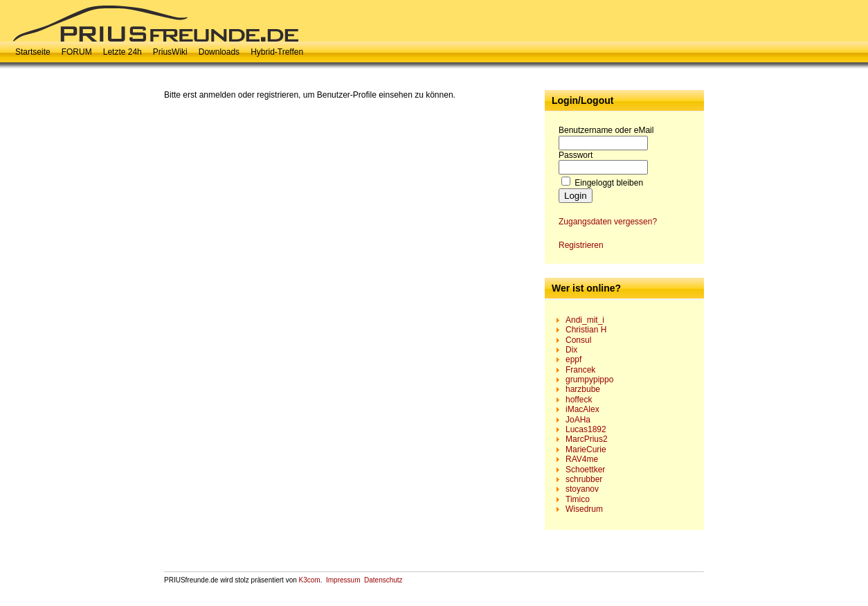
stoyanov (582, 489)
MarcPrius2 (587, 439)
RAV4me (582, 459)
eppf (573, 359)
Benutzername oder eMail (606, 130)
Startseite (33, 52)
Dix (571, 350)
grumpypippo (589, 380)
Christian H (586, 330)
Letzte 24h (123, 52)
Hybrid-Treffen (277, 52)
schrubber (584, 479)
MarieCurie (586, 449)
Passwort (576, 155)
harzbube (583, 389)
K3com (310, 580)
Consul (578, 340)
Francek (580, 370)
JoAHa (578, 420)
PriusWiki (170, 52)
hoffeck (579, 400)
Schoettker (585, 470)
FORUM (77, 52)
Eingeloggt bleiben (609, 183)
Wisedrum (584, 509)
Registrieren (581, 245)
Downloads (219, 52)
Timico (578, 499)
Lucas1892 (586, 429)
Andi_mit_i (585, 320)
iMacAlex (582, 409)
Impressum (343, 580)
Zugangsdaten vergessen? (608, 222)
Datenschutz (383, 580)
